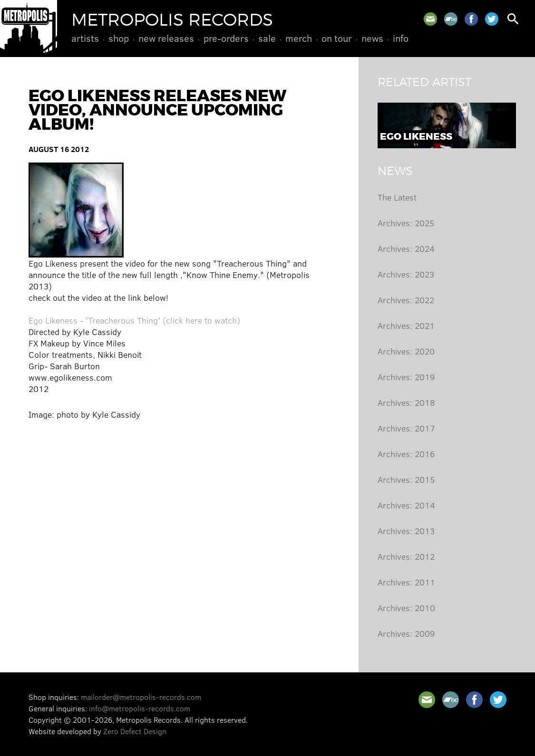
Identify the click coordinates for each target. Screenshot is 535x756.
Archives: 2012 (406, 556)
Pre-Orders (226, 38)
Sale (267, 38)
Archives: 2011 (406, 582)
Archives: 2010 (406, 608)
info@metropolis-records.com (140, 708)
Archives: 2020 (406, 351)
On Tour (337, 38)
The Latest (397, 197)
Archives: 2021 (406, 325)
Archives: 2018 (406, 402)
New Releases (166, 38)
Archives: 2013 (406, 531)
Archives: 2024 (406, 249)
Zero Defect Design (135, 731)
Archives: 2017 (406, 428)
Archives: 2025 (406, 223)
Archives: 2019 (406, 377)
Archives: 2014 (406, 505)
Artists (85, 38)
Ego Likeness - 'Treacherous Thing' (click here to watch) (134, 320)
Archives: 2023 (406, 274)
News (372, 38)
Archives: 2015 (406, 479)
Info (401, 38)
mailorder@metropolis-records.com (141, 697)
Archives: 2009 (406, 633)
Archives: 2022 (406, 300)
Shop (119, 38)
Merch (299, 38)
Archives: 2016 (406, 454)
